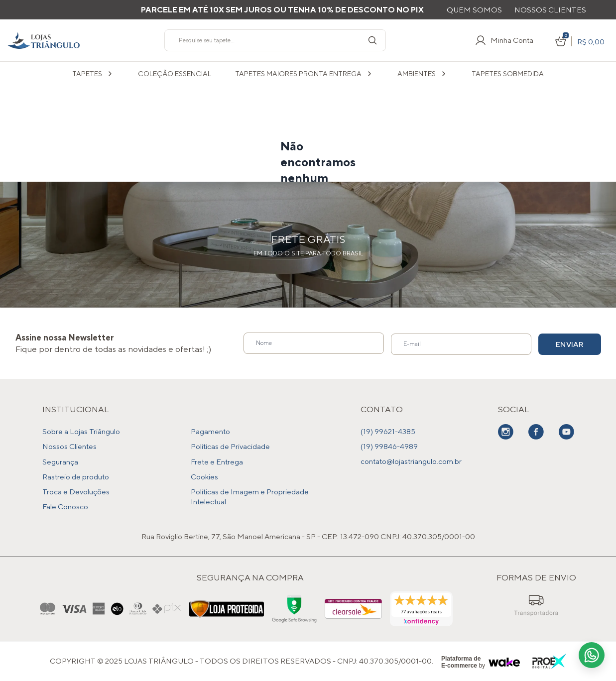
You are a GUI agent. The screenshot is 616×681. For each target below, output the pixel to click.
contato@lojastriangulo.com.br (411, 461)
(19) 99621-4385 (388, 431)
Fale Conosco (65, 506)
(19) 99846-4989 (389, 446)
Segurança (60, 461)
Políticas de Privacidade (230, 446)
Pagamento (210, 431)
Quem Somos (474, 10)
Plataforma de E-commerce (461, 662)
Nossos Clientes (550, 10)
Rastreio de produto (76, 476)
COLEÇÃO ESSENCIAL (175, 74)
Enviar (564, 344)
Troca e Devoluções (76, 491)
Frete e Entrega (217, 461)
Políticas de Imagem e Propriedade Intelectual (250, 496)
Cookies (204, 476)
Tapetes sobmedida (508, 74)
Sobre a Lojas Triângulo (81, 431)
